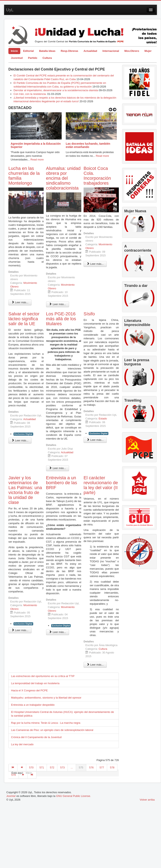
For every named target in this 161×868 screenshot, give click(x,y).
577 (102, 767)
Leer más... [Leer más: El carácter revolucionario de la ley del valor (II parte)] (95, 665)
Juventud (17, 58)
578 (112, 767)
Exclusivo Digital (23, 434)
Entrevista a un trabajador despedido (33, 705)
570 (31, 767)
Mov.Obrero (132, 51)
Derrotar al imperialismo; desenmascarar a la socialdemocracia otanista (56, 90)
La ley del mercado (22, 744)
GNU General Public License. (74, 796)
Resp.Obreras (69, 51)
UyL (10, 10)
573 (62, 767)
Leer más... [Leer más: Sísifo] (95, 440)
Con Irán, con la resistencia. (30, 94)
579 (14, 775)
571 (42, 767)
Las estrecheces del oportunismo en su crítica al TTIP (43, 676)
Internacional (111, 51)
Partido (33, 58)
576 (91, 767)
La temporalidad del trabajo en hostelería (35, 683)
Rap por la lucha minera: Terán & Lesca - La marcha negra (46, 723)
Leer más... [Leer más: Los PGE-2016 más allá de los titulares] (58, 468)
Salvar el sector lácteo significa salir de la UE (24, 319)
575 (81, 767)
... (72, 767)
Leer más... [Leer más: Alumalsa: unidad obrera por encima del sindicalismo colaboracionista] (58, 304)
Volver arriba (147, 800)
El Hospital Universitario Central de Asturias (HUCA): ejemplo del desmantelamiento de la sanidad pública (62, 714)
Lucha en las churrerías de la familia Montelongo (24, 176)
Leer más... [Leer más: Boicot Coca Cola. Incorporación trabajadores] (95, 264)
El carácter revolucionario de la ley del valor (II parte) (101, 485)
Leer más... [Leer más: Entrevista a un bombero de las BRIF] (58, 632)
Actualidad (90, 51)
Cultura (47, 58)
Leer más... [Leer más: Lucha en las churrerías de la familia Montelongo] (20, 302)
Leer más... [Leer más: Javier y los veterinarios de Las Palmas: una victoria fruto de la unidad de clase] (20, 630)
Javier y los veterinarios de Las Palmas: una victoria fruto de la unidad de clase (25, 490)
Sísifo (89, 314)
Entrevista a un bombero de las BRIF (62, 483)
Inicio (14, 51)
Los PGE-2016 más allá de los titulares (61, 319)
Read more (37, 160)
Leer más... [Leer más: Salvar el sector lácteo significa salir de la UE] (20, 440)
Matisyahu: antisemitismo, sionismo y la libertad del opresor (46, 698)
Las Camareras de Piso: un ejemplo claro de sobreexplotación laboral (52, 730)
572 (52, 767)
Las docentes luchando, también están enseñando (88, 145)
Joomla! (11, 796)
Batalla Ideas (47, 51)
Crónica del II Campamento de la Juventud (36, 737)
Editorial (28, 51)
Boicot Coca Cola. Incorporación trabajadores (97, 176)
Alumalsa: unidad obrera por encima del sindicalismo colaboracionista (63, 178)
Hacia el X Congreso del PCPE (29, 690)
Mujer (148, 51)
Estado (103, 419)
